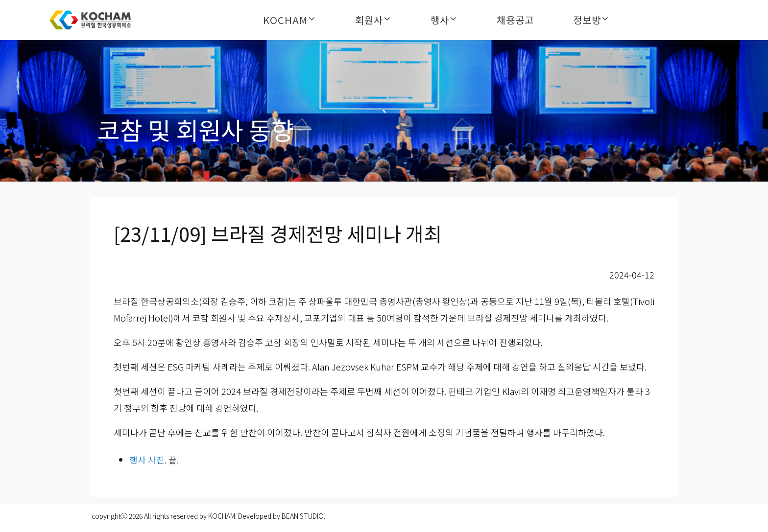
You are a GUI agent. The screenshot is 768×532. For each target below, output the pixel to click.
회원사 (369, 20)
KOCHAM (285, 20)
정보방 (587, 20)
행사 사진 (147, 460)
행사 (440, 20)
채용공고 (515, 20)
